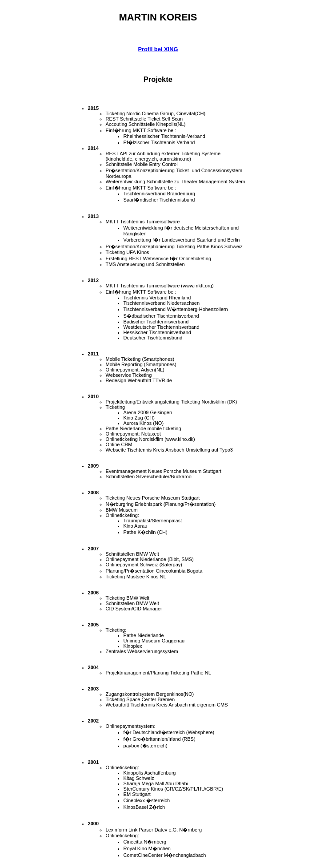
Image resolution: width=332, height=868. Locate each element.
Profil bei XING (158, 49)
